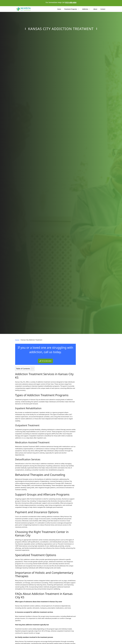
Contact (103, 9)
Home (59, 9)
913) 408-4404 (71, 2)
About (95, 9)
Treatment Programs (72, 9)
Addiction (87, 9)
